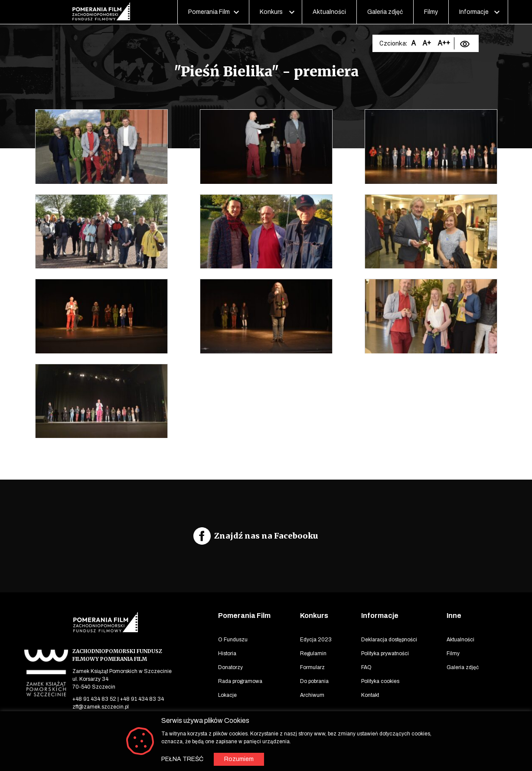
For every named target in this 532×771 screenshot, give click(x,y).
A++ (444, 43)
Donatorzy (230, 667)
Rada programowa (240, 681)
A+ (427, 43)
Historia (227, 653)
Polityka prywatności (385, 653)
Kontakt (370, 695)
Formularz (312, 667)
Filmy (431, 12)
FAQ (366, 667)
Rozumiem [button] (239, 759)
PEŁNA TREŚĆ (182, 759)
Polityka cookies (380, 681)
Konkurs (271, 12)
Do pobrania (314, 681)
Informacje (474, 12)
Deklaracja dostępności (389, 640)
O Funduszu (233, 640)
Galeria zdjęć (385, 12)
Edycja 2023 (316, 640)
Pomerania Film (209, 12)
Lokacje (227, 695)
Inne (454, 616)
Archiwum (312, 695)
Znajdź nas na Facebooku (266, 536)
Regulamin (313, 653)
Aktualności (329, 12)
